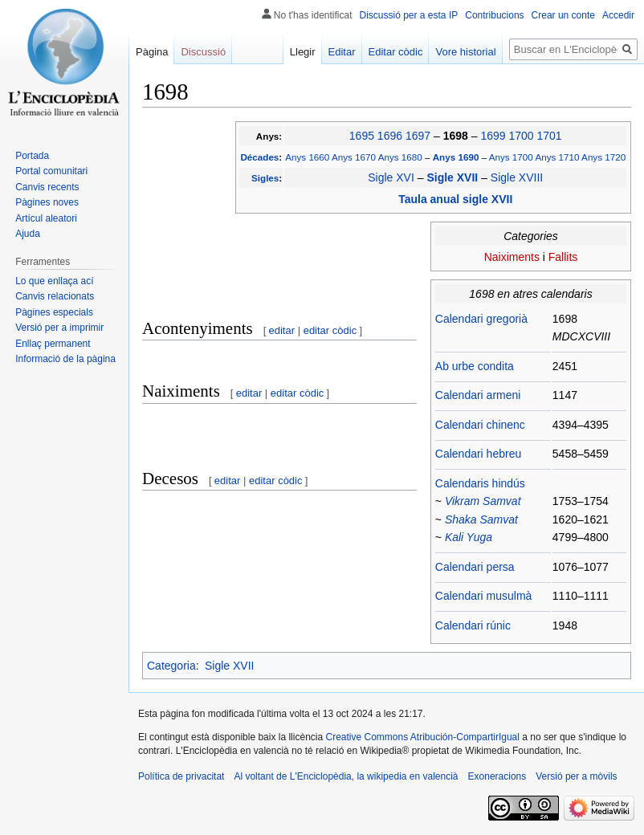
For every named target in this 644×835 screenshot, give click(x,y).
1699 (493, 136)
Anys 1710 (557, 157)
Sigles (265, 178)
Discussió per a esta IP (409, 15)
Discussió (203, 52)
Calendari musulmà (484, 596)
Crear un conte (563, 15)
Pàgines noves (47, 202)
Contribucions (494, 15)
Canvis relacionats (55, 296)
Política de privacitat (181, 776)
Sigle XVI (391, 177)
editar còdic (330, 330)
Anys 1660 (307, 157)
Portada (32, 156)
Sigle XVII (454, 177)
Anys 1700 (511, 157)
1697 (418, 136)
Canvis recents (47, 187)
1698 (457, 136)
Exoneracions (497, 776)
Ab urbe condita (475, 366)
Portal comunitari (51, 171)
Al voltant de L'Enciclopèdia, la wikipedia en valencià (346, 776)
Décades (259, 157)
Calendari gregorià (481, 319)
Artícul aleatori (46, 218)
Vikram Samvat (483, 501)
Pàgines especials (54, 312)
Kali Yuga (469, 537)
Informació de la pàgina (65, 359)
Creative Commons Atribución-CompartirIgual (422, 737)
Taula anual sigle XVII (455, 199)
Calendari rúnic (473, 625)
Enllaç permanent (53, 344)
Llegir (303, 52)
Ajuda (28, 234)
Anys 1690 (457, 157)
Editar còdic (396, 52)
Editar (342, 52)
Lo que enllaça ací (54, 281)
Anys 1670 (354, 157)
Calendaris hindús (480, 483)
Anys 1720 (603, 157)
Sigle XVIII (517, 177)
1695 (362, 136)
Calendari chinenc (480, 425)
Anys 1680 (400, 157)
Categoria (171, 666)
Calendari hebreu (478, 454)
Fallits (563, 257)
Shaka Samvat (481, 519)
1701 (549, 136)
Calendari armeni (478, 395)
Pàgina (152, 52)
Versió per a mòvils (576, 776)
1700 (521, 136)
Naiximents (512, 257)
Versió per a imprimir (59, 328)
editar (282, 330)
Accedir (618, 15)
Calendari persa (475, 567)
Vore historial (465, 52)
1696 (390, 136)
